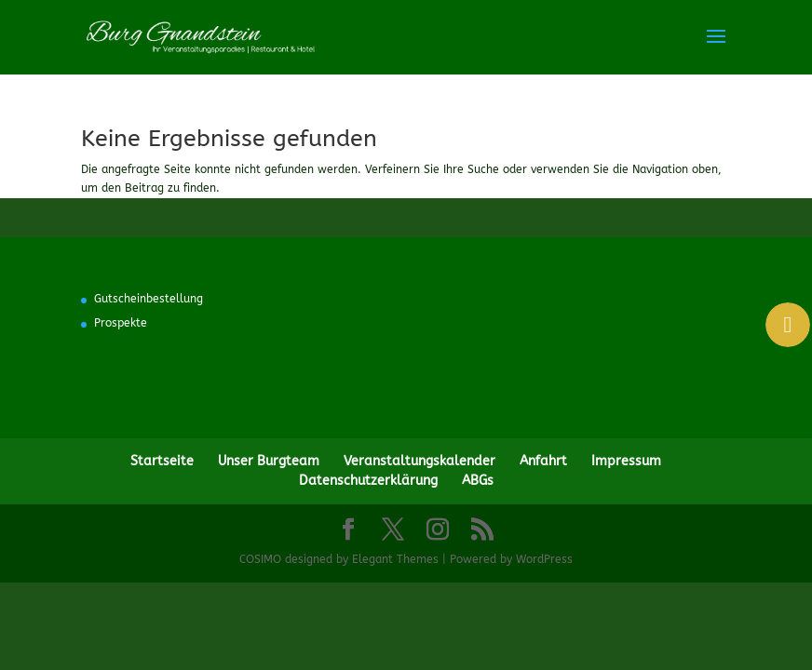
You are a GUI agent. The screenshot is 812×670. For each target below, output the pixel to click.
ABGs (478, 481)
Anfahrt (543, 461)
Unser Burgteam (269, 461)
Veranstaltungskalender (420, 461)
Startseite (162, 461)
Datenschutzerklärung (368, 481)
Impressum (626, 461)
